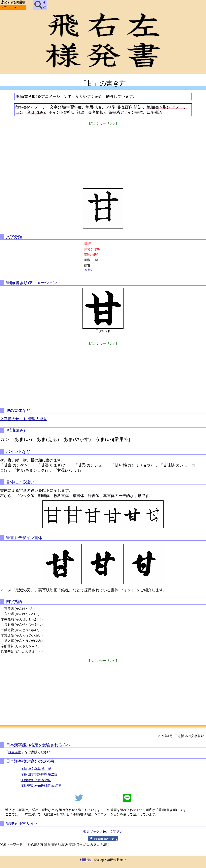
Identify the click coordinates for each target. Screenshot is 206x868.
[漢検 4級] (91, 255)
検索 (40, 5)
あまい (89, 270)
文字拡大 (116, 832)
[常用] (88, 244)
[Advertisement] (103, 154)
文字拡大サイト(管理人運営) (24, 419)
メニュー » (8, 7)
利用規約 (86, 860)
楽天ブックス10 (95, 832)
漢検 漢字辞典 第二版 (36, 769)
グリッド (105, 331)
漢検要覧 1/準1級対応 (36, 780)
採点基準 (15, 752)
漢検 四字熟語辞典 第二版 (39, 775)
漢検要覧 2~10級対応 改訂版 (41, 786)
